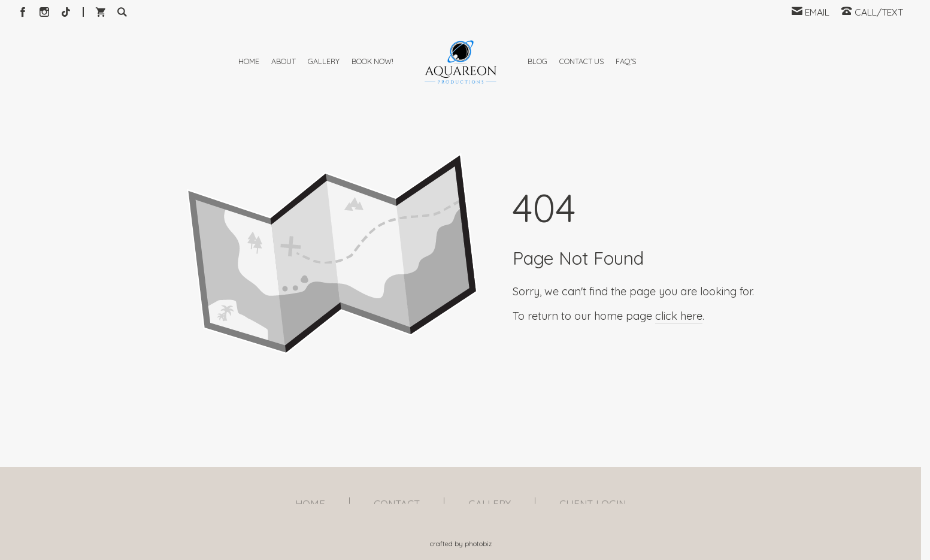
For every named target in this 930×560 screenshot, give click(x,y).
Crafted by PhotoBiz (461, 544)
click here (679, 372)
